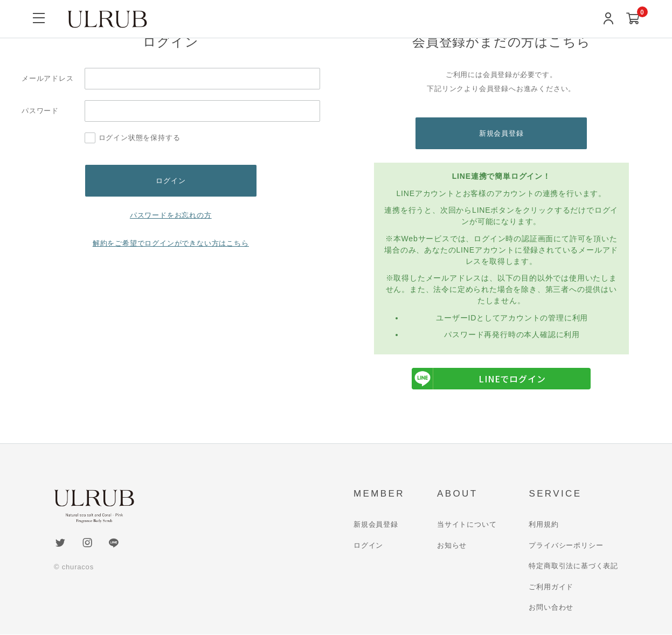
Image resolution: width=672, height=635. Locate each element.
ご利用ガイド (551, 587)
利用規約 (543, 525)
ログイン (368, 546)
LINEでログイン (479, 379)
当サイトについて (467, 525)
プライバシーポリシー (566, 546)
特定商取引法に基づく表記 (573, 566)
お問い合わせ (551, 608)
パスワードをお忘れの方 (171, 216)
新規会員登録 (501, 133)
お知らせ (452, 546)
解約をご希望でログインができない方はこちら (171, 244)
